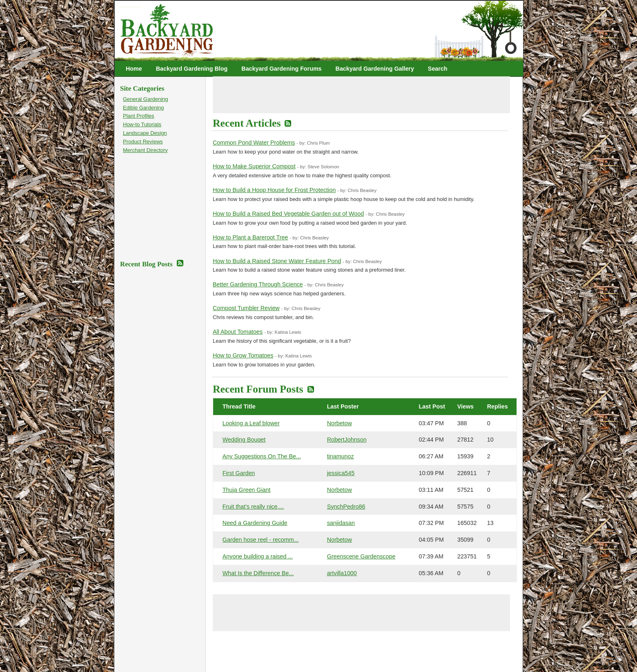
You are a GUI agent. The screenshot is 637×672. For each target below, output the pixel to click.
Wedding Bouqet (244, 440)
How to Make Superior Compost (254, 166)
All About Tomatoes (238, 332)
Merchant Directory (145, 150)
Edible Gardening (143, 108)
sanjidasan (341, 523)
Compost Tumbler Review (246, 308)
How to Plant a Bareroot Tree (250, 237)
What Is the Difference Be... (258, 573)
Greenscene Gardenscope (361, 556)
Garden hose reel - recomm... (261, 540)
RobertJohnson (347, 440)
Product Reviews (143, 142)
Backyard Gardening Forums (281, 69)
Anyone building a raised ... (258, 556)
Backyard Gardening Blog (192, 69)
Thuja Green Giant (247, 490)
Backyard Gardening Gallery (375, 69)
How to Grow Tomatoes (243, 355)
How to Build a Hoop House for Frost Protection (274, 190)
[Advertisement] (361, 95)
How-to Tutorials (142, 124)
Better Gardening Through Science (258, 284)
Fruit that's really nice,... (253, 507)
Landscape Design (145, 133)
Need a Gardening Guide (255, 523)
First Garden (239, 473)
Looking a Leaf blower (251, 423)
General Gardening (146, 99)
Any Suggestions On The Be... (262, 456)
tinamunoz (341, 456)
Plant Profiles (139, 116)
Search (438, 69)
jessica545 (341, 473)
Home (134, 69)
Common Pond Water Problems (254, 143)
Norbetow (340, 423)
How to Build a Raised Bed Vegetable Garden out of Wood (288, 214)
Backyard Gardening (130, 7)
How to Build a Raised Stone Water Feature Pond (277, 261)
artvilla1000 (342, 573)
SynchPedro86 (346, 507)
